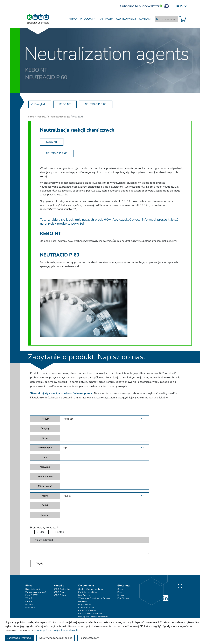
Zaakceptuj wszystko (19, 638)
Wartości (29, 598)
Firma (73, 19)
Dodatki (121, 595)
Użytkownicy (126, 19)
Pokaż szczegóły (89, 638)
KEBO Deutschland (62, 589)
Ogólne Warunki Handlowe (91, 589)
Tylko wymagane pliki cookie (55, 638)
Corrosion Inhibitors (87, 611)
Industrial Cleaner (86, 607)
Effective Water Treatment (90, 614)
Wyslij (40, 564)
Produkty (87, 19)
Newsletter (30, 607)
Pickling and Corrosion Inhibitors (93, 617)
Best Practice (84, 595)
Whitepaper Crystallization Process (94, 598)
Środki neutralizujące (59, 117)
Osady (120, 589)
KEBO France (60, 592)
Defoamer (83, 601)
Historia (29, 604)
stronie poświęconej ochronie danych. (56, 630)
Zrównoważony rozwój (36, 592)
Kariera (29, 601)
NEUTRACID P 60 (57, 153)
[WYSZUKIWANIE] (169, 19)
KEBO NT (52, 142)
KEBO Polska (60, 595)
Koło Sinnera (123, 598)
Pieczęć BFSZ (32, 595)
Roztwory (106, 19)
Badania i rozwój (33, 589)
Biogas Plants (85, 604)
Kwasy (120, 592)
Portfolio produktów (88, 592)
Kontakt (145, 19)
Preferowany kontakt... (44, 528)
